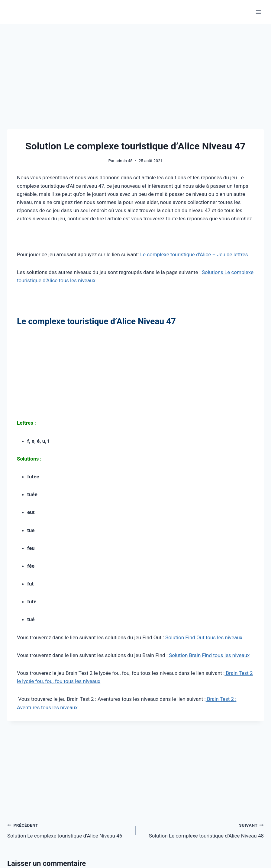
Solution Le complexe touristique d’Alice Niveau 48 (202, 830)
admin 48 (124, 161)
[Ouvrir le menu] (258, 12)
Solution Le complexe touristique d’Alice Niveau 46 (69, 830)
